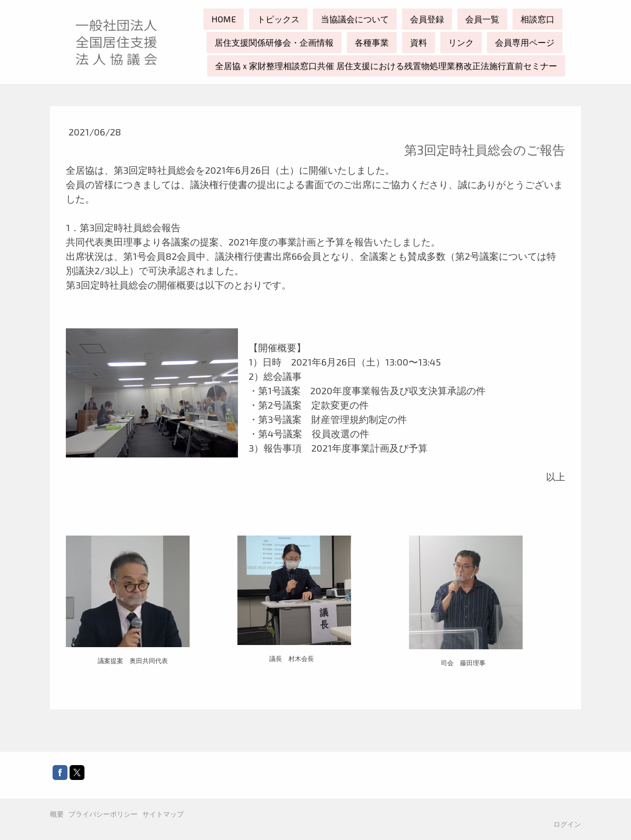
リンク (461, 42)
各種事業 (372, 42)
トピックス (278, 19)
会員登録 (427, 19)
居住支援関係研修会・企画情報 (274, 42)
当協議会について (355, 19)
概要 (57, 814)
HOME (224, 19)
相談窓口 (538, 19)
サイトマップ (163, 814)
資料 (419, 42)
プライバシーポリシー (103, 814)
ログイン (567, 824)
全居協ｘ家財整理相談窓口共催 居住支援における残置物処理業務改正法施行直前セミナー (386, 66)
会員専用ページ (525, 42)
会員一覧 (482, 19)
